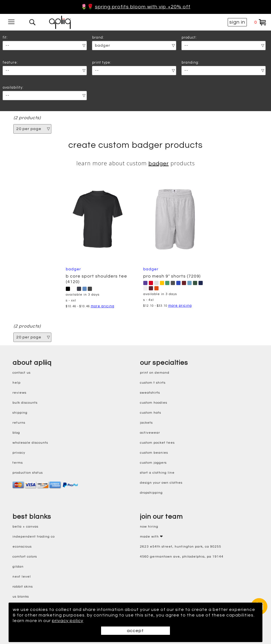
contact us (22, 373)
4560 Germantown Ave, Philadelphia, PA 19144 (182, 557)
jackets (146, 423)
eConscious (22, 547)
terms (18, 463)
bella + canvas (25, 527)
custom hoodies (154, 403)
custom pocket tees (157, 443)
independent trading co (34, 537)
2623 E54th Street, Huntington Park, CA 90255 (181, 547)
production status (28, 473)
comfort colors (25, 557)
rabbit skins (23, 587)
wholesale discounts (30, 443)
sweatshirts (150, 393)
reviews (19, 393)
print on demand (155, 373)
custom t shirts (153, 383)
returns (19, 423)
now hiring (149, 527)
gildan (18, 567)
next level (22, 577)
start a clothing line (157, 473)
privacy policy (68, 621)
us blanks (21, 597)
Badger (159, 164)
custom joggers (153, 463)
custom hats (150, 413)
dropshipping (151, 493)
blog (16, 433)
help (17, 383)
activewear (150, 433)
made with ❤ (151, 537)
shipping (20, 413)
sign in (237, 22)
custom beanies (154, 453)
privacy (19, 453)
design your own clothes (161, 483)
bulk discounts (25, 403)
